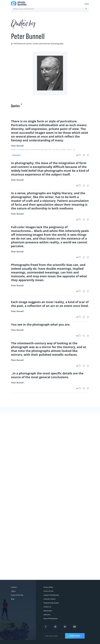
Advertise (47, 615)
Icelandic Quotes (50, 599)
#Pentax (15, 523)
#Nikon (14, 528)
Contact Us (47, 607)
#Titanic (15, 550)
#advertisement (18, 518)
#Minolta (15, 534)
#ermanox (16, 539)
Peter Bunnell (17, 146)
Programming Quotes (51, 603)
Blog (13, 599)
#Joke (14, 501)
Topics (13, 591)
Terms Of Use (48, 591)
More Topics (17, 558)
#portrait (16, 155)
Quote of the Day (17, 595)
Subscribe (75, 636)
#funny (14, 507)
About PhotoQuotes (51, 618)
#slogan (15, 512)
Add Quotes (48, 611)
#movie (15, 545)
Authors (14, 587)
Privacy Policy (48, 587)
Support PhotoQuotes (51, 595)
